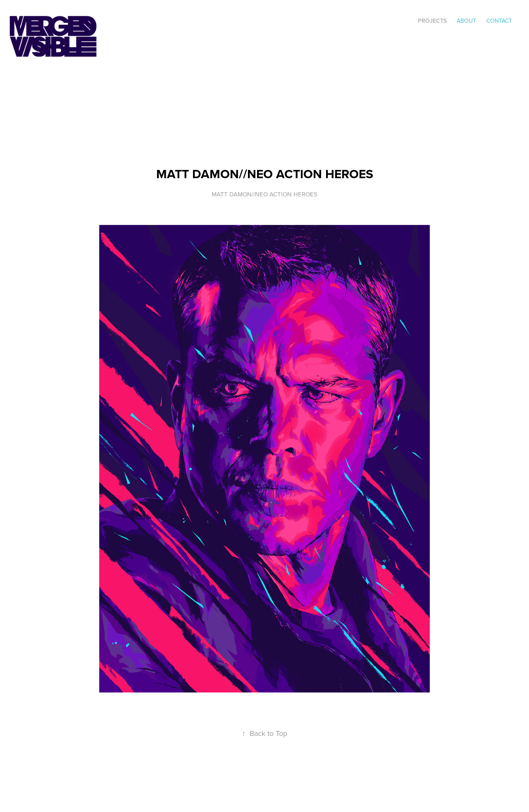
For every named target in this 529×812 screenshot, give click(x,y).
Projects (432, 21)
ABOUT (466, 21)
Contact (499, 21)
